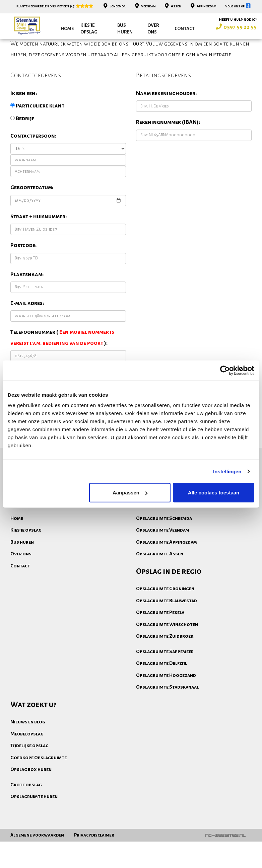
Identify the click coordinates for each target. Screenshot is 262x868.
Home (67, 29)
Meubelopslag (27, 773)
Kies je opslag (89, 29)
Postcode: (23, 285)
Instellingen (227, 471)
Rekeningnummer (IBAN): (168, 161)
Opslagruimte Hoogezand (166, 714)
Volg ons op (238, 6)
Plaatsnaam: (27, 314)
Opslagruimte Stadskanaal (167, 726)
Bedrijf (22, 158)
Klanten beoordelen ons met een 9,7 (55, 6)
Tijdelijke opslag (29, 785)
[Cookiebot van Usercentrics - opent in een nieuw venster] (225, 370)
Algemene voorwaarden (37, 861)
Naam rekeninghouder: (166, 133)
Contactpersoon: (33, 175)
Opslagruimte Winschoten (167, 663)
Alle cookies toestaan (214, 493)
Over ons (153, 29)
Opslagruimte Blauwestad (167, 640)
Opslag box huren (31, 808)
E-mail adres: (27, 342)
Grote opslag (26, 824)
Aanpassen (130, 493)
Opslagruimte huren (34, 836)
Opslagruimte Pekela (160, 651)
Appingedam (203, 6)
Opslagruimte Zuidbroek (165, 675)
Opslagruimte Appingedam (167, 581)
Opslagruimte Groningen (165, 628)
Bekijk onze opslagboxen (207, 509)
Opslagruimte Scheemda (164, 557)
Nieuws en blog (28, 761)
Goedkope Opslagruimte (39, 797)
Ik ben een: (24, 133)
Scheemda (114, 6)
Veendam (145, 6)
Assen (173, 6)
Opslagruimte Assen (160, 593)
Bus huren (125, 29)
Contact (185, 29)
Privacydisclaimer (94, 861)
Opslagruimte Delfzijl (161, 702)
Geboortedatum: (32, 227)
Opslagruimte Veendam (163, 569)
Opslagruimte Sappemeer (165, 691)
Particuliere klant (37, 145)
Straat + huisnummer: (39, 256)
